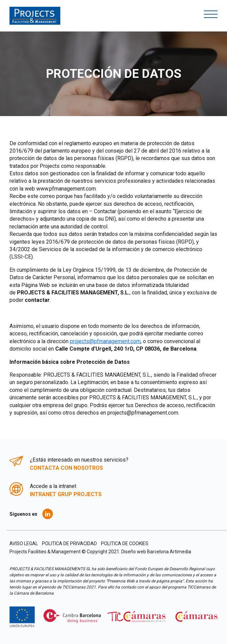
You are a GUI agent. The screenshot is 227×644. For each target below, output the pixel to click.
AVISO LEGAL (24, 543)
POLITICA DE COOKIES (125, 543)
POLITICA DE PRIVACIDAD (69, 543)
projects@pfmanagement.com (105, 341)
